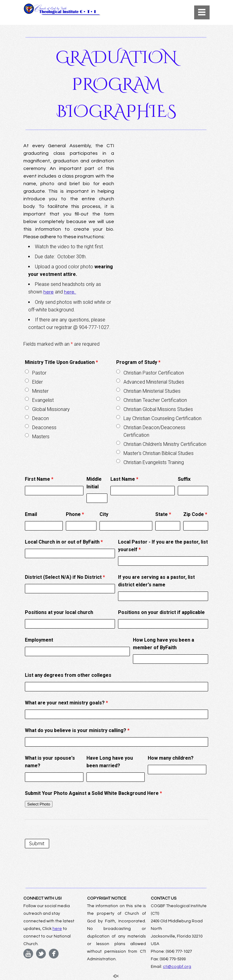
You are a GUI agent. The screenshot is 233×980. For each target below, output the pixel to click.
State (163, 514)
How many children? (171, 758)
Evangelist (43, 400)
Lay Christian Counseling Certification (162, 418)
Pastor (39, 373)
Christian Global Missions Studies (158, 409)
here (49, 292)
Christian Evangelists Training (154, 462)
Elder (37, 382)
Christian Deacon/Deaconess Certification (154, 431)
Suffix (184, 479)
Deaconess (44, 427)
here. (70, 292)
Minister (40, 391)
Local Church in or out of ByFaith (64, 542)
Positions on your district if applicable (161, 612)
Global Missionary (51, 409)
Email (31, 514)
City (104, 514)
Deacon (41, 418)
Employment (39, 640)
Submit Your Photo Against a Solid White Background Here (93, 793)
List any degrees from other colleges (68, 675)
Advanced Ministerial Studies (154, 382)
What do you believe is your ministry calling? (77, 730)
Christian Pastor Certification (154, 373)
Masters (41, 437)
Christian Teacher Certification (155, 400)
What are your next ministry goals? (66, 703)
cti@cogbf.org (177, 967)
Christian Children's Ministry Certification (165, 444)
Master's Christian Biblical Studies (159, 453)
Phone (75, 514)
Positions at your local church (59, 612)
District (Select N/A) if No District (65, 577)
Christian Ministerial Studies (152, 391)
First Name (39, 479)
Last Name (124, 479)
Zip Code (195, 514)
